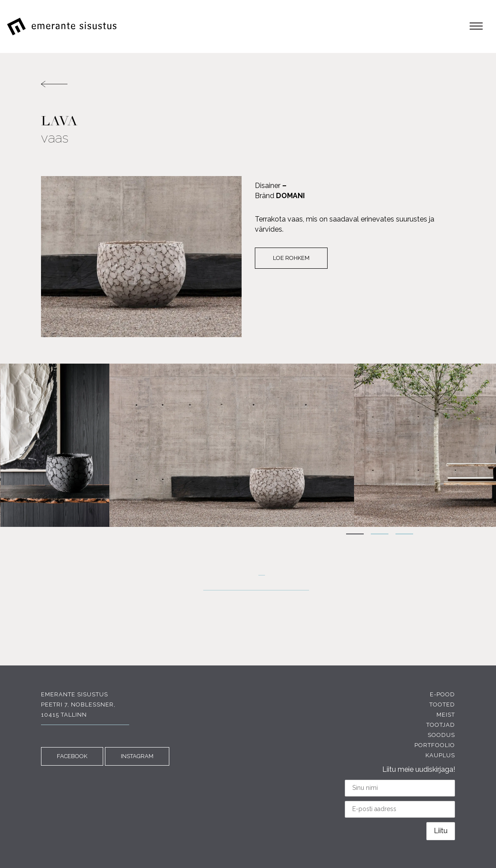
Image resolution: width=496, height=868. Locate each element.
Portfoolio (435, 745)
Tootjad (441, 725)
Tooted (442, 705)
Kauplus (440, 755)
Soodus (441, 735)
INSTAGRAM (137, 756)
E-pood (442, 694)
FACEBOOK (72, 756)
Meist (446, 715)
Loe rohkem (291, 258)
